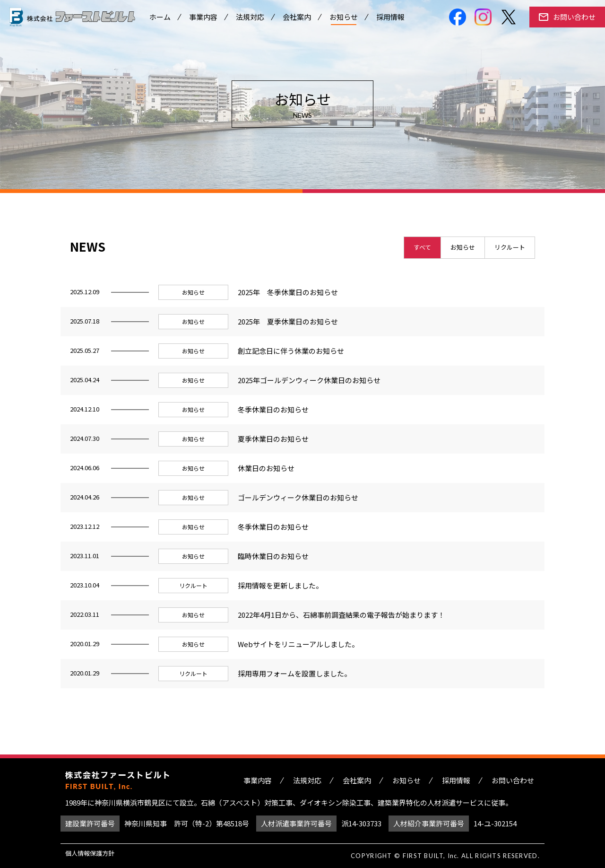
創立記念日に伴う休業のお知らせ (291, 351)
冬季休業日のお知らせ (273, 409)
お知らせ (344, 19)
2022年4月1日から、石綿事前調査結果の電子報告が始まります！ (341, 615)
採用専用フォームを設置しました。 (294, 673)
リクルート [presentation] (510, 247)
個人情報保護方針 (90, 853)
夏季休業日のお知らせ (273, 439)
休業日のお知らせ (266, 468)
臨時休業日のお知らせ (273, 556)
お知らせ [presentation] (463, 247)
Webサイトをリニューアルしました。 (298, 644)
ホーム (160, 19)
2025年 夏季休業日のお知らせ (288, 321)
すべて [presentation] (422, 247)
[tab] (423, 248)
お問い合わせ (574, 19)
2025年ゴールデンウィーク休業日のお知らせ (309, 380)
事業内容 (203, 19)
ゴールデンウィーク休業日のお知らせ (298, 497)
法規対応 (250, 19)
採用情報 (390, 19)
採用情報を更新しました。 (280, 585)
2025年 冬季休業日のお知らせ (288, 292)
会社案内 (297, 19)
